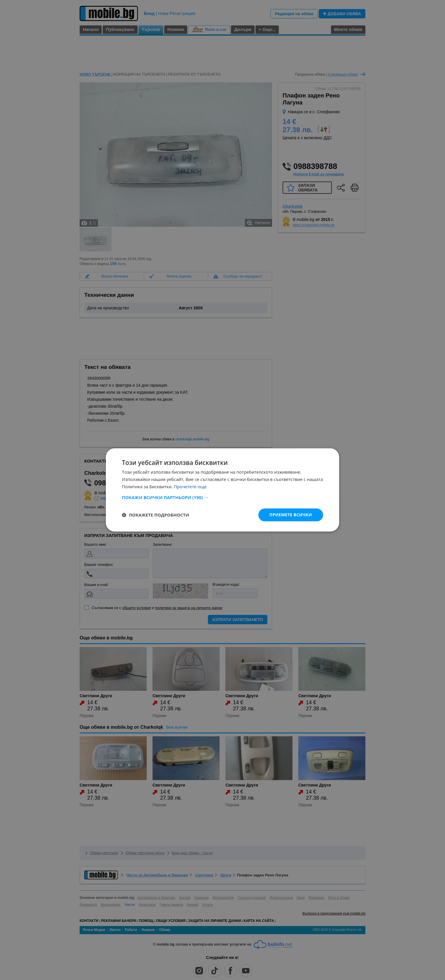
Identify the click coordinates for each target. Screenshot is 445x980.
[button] (222, 497)
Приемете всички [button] (291, 515)
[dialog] (222, 490)
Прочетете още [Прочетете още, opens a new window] (190, 486)
